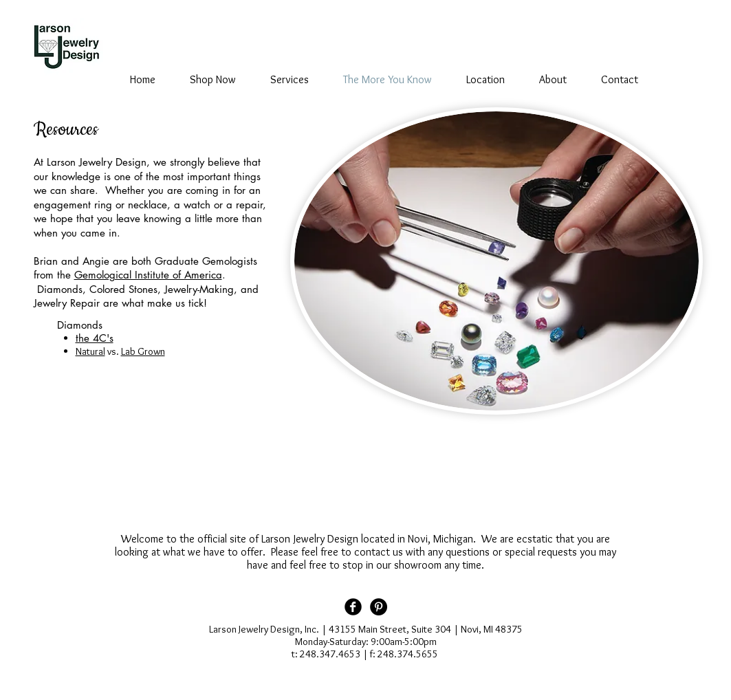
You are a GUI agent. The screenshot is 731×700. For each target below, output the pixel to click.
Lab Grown (143, 351)
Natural (90, 351)
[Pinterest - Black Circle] (379, 607)
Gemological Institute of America (148, 275)
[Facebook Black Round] (353, 607)
